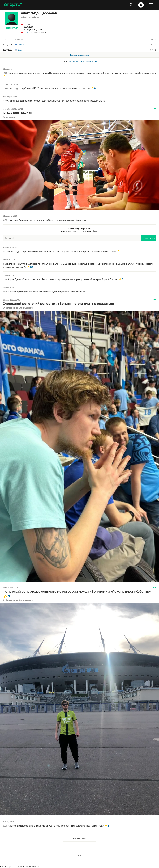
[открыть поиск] (131, 5)
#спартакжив (9, 117)
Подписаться (12, 28)
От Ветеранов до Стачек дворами (18, 308)
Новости (74, 61)
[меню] (151, 5)
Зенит (26, 32)
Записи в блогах (89, 61)
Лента (65, 61)
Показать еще (80, 839)
